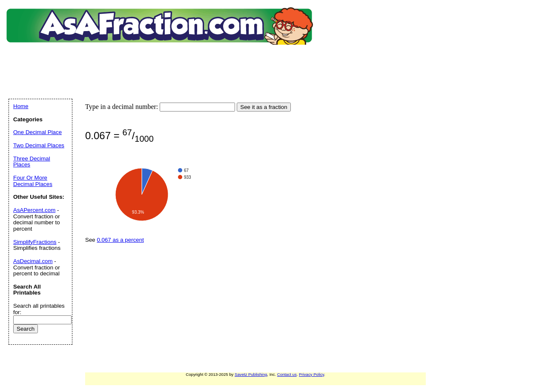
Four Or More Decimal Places (33, 181)
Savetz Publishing (251, 374)
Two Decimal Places (39, 145)
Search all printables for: (39, 309)
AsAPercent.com (34, 210)
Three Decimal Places (32, 162)
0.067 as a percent (120, 240)
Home (21, 106)
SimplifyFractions (35, 242)
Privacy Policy (311, 374)
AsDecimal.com (33, 261)
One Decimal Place (37, 132)
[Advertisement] (161, 62)
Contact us (287, 374)
